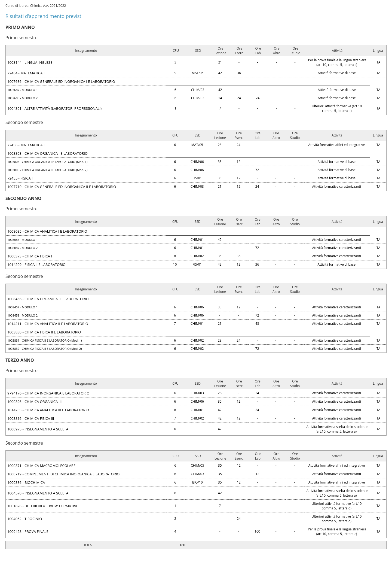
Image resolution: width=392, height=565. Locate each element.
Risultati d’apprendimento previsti (44, 16)
